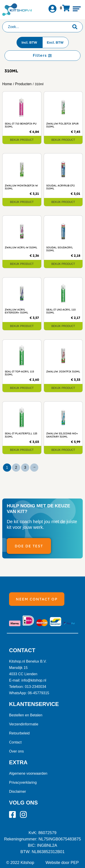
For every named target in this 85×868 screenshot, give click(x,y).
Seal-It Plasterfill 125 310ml (21, 435)
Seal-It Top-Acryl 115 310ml (19, 373)
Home (7, 84)
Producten (23, 84)
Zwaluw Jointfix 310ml (63, 372)
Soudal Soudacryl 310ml (60, 249)
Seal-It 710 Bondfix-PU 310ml (21, 125)
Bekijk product (22, 140)
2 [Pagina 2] (16, 467)
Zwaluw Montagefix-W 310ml (21, 187)
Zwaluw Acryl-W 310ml (21, 247)
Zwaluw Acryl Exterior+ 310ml (17, 311)
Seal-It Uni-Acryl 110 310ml (61, 311)
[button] (77, 9)
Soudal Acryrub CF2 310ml (60, 187)
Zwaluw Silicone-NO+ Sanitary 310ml (62, 435)
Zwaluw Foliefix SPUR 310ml (62, 125)
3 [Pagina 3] (25, 467)
